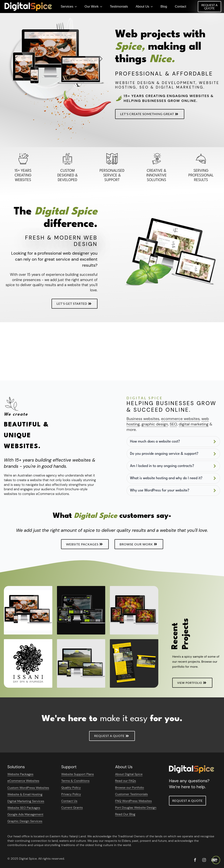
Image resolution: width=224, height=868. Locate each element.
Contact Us (69, 801)
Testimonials (119, 7)
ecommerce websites (180, 419)
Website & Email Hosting (25, 794)
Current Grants (72, 808)
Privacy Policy (71, 794)
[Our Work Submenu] (102, 7)
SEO (173, 424)
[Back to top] (216, 860)
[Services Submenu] (77, 7)
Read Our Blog (125, 814)
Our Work (91, 7)
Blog (164, 7)
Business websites (143, 419)
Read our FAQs (126, 781)
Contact (180, 7)
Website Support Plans (78, 774)
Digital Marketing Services (26, 801)
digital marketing (194, 424)
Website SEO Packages (24, 808)
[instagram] (204, 860)
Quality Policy (71, 788)
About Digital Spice (129, 774)
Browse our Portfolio (130, 788)
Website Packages (20, 774)
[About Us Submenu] (153, 7)
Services (67, 7)
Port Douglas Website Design (136, 808)
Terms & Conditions (75, 781)
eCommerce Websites (23, 781)
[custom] (195, 860)
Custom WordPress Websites (28, 788)
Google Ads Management (25, 814)
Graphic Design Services (25, 821)
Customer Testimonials (131, 794)
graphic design (155, 424)
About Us (142, 7)
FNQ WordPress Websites (133, 801)
